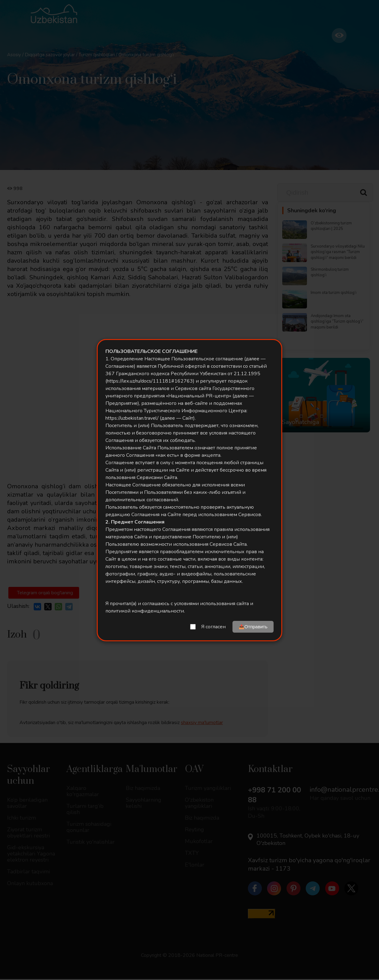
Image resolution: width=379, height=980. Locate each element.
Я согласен (213, 627)
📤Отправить (253, 627)
